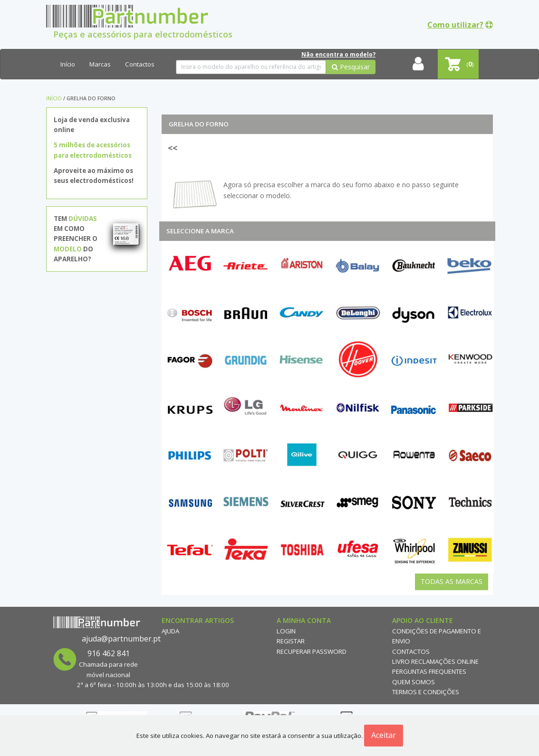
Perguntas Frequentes (429, 671)
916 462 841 (109, 653)
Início (68, 64)
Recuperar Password (312, 651)
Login (286, 631)
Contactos (140, 64)
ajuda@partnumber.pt (121, 639)
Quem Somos (414, 682)
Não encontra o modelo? (338, 54)
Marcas (100, 64)
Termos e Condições (426, 692)
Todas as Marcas (452, 581)
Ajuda (170, 631)
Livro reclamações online (435, 661)
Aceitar (384, 735)
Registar (291, 641)
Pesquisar (351, 67)
